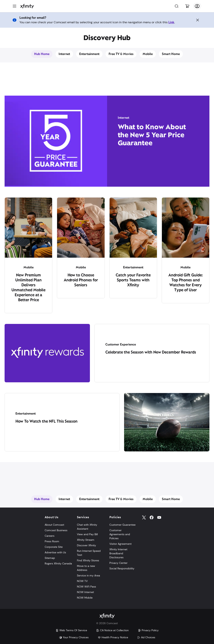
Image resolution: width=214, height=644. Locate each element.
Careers (50, 536)
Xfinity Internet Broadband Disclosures (118, 553)
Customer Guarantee (122, 525)
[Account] (197, 6)
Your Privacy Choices (74, 637)
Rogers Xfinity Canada (58, 563)
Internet (64, 54)
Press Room (52, 541)
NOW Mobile (85, 598)
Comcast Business (56, 530)
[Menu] (15, 6)
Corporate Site (54, 547)
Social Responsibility (122, 568)
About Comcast (54, 525)
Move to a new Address (86, 568)
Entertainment (89, 54)
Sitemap (50, 558)
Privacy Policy (148, 630)
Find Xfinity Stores (88, 560)
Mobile (148, 54)
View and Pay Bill (87, 534)
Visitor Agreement (120, 544)
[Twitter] (144, 517)
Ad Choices (146, 637)
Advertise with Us (55, 552)
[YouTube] (159, 517)
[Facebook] (152, 517)
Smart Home (171, 54)
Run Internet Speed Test (89, 553)
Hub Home (42, 54)
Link (171, 22)
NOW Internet (85, 592)
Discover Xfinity (86, 545)
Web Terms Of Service (71, 630)
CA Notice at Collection (112, 630)
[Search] (177, 6)
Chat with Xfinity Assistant (87, 527)
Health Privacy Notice (113, 637)
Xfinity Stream (86, 540)
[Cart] (187, 6)
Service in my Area (88, 575)
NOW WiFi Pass (86, 587)
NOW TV (82, 581)
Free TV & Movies (121, 54)
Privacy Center (118, 563)
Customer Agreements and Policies (120, 534)
